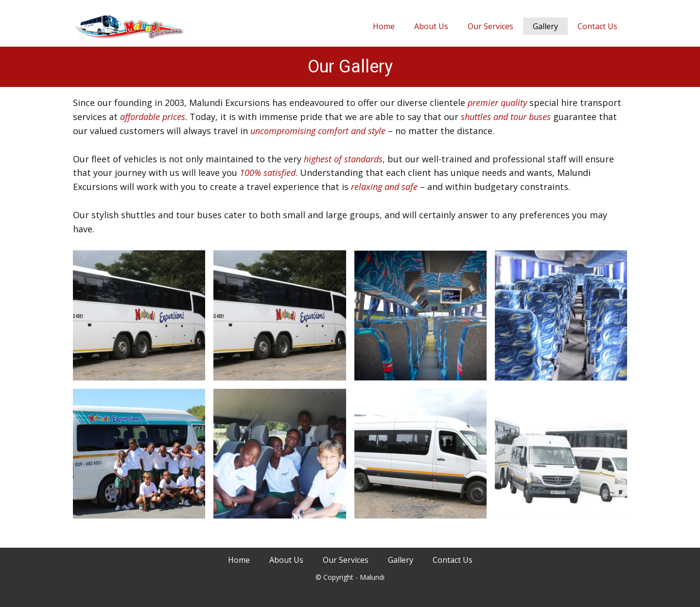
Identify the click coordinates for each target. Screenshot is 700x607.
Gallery (545, 26)
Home (384, 26)
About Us (431, 26)
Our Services (490, 26)
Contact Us (597, 26)
